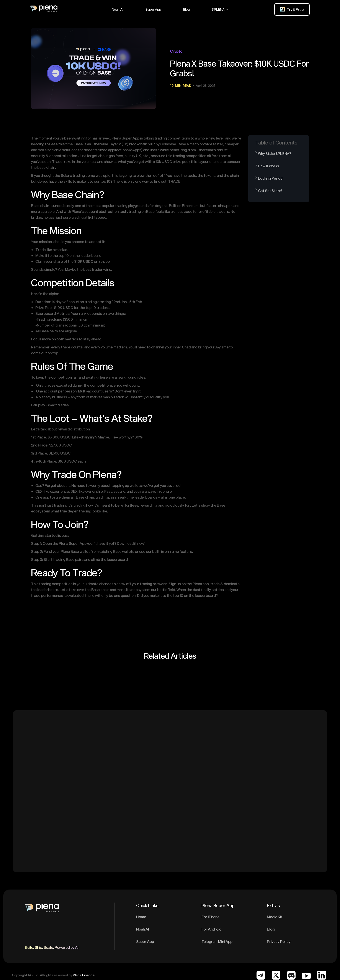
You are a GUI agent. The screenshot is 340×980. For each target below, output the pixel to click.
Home (141, 917)
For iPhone (210, 917)
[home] (64, 10)
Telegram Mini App (217, 941)
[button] (118, 9)
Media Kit (275, 917)
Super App (145, 941)
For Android (211, 929)
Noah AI (143, 929)
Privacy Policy (279, 941)
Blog (271, 929)
